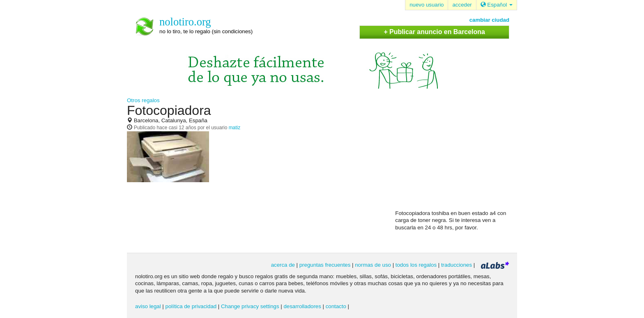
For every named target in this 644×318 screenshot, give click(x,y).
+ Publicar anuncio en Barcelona (434, 32)
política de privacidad (191, 306)
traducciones (457, 265)
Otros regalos (143, 100)
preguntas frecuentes (325, 265)
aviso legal (148, 306)
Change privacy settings (250, 306)
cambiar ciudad (489, 20)
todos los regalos (416, 265)
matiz (235, 128)
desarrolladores (302, 306)
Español (497, 5)
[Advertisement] (457, 156)
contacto (336, 306)
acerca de (283, 265)
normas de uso (373, 265)
